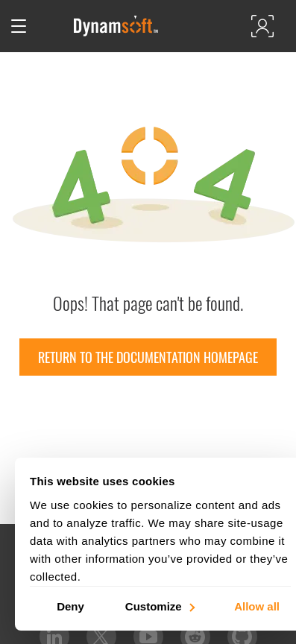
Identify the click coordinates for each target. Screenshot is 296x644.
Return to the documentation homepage (148, 357)
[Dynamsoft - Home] (117, 26)
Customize (159, 606)
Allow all (257, 606)
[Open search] (50, 26)
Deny (70, 606)
